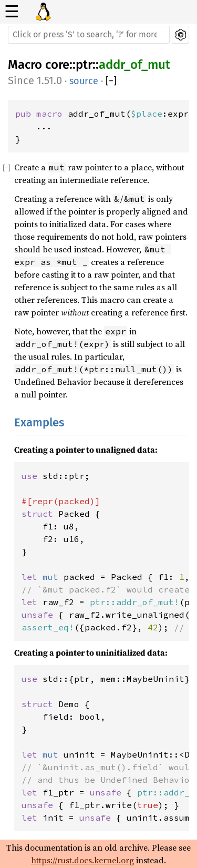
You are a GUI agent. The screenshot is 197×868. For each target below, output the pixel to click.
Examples (39, 422)
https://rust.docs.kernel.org (82, 860)
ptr (84, 65)
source (84, 81)
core (57, 65)
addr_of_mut (134, 65)
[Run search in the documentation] (89, 35)
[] (111, 81)
